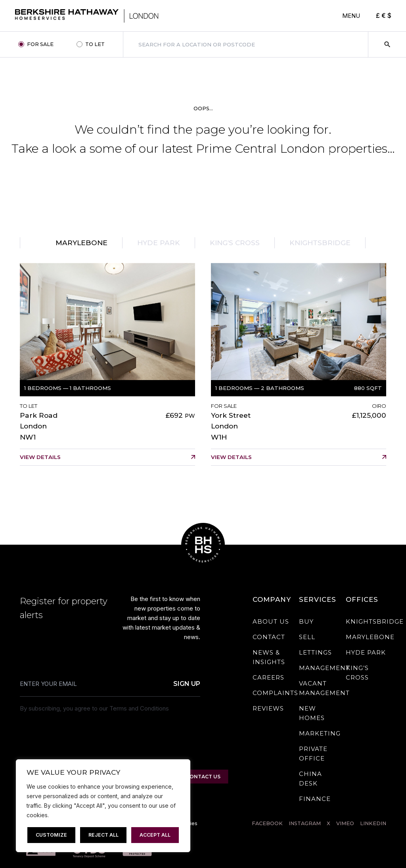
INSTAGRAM (305, 823)
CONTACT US (203, 777)
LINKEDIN (373, 823)
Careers (268, 677)
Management (324, 668)
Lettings (315, 652)
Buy (306, 621)
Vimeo (345, 823)
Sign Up (187, 684)
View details (40, 457)
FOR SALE (40, 44)
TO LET (95, 44)
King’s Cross (235, 243)
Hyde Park (159, 243)
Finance (315, 799)
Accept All (155, 835)
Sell (307, 637)
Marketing (320, 733)
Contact (269, 637)
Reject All (103, 835)
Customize (51, 835)
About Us (271, 621)
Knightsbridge (320, 243)
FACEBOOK (267, 823)
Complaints (275, 693)
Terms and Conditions (139, 708)
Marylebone (81, 243)
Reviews (268, 708)
